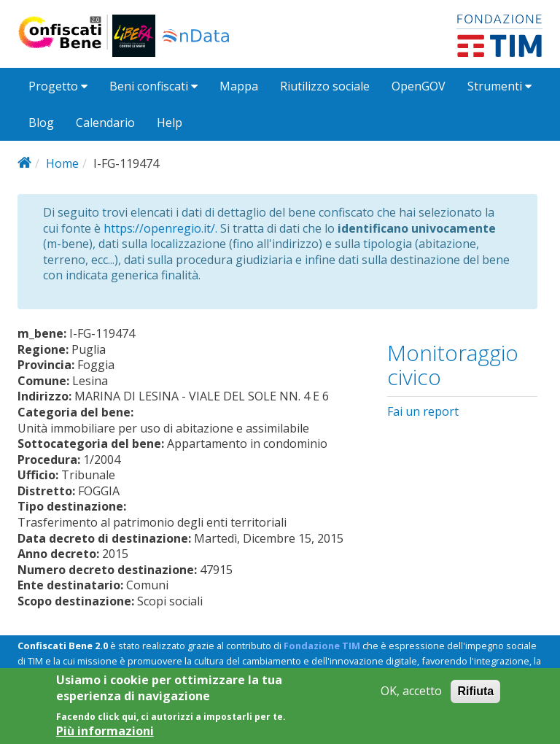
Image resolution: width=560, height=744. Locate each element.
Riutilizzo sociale (325, 86)
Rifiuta (475, 698)
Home (62, 163)
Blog (41, 123)
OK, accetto (411, 698)
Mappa (239, 86)
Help (170, 123)
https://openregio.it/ (159, 228)
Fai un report (423, 411)
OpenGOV (419, 86)
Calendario (105, 123)
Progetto (58, 86)
